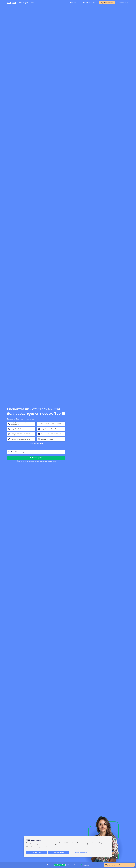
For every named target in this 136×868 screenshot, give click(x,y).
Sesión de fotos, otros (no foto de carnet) (19, 434)
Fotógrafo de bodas (15, 429)
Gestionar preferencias (80, 864)
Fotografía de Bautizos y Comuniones (50, 429)
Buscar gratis (36, 458)
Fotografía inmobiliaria (46, 439)
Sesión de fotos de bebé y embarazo (50, 424)
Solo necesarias (59, 864)
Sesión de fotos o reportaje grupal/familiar (17, 424)
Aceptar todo (37, 864)
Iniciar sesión (124, 3)
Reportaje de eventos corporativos (19, 439)
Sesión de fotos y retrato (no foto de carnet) (50, 434)
